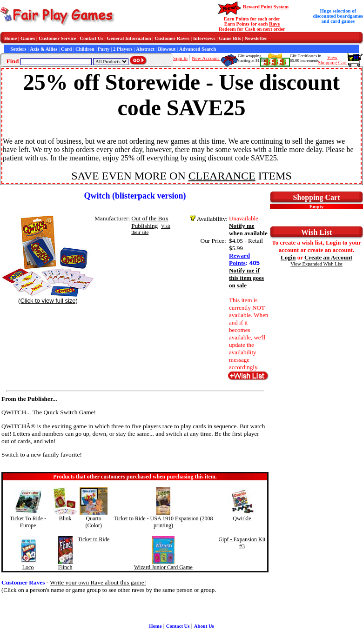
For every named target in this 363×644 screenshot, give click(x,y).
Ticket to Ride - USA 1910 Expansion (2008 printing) (163, 522)
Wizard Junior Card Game (163, 567)
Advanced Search (198, 49)
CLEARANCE (222, 176)
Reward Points (239, 259)
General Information (129, 38)
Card (67, 49)
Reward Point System (266, 7)
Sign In (180, 58)
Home (10, 38)
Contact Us (91, 38)
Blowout (167, 49)
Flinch (65, 567)
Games (28, 38)
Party (104, 49)
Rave (274, 24)
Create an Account (328, 257)
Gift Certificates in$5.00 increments (306, 58)
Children (85, 49)
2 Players (123, 49)
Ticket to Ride (94, 539)
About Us (204, 626)
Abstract (145, 49)
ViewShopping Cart (332, 60)
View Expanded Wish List (316, 264)
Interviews (204, 38)
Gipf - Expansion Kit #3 (242, 543)
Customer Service (57, 38)
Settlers (18, 49)
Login (288, 257)
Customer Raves (172, 38)
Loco (28, 567)
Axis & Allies (44, 49)
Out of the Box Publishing (150, 222)
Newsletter (256, 38)
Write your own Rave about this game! (98, 582)
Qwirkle (242, 518)
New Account (206, 58)
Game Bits (230, 38)
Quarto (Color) (93, 522)
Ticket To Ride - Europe (28, 522)
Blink (65, 518)
